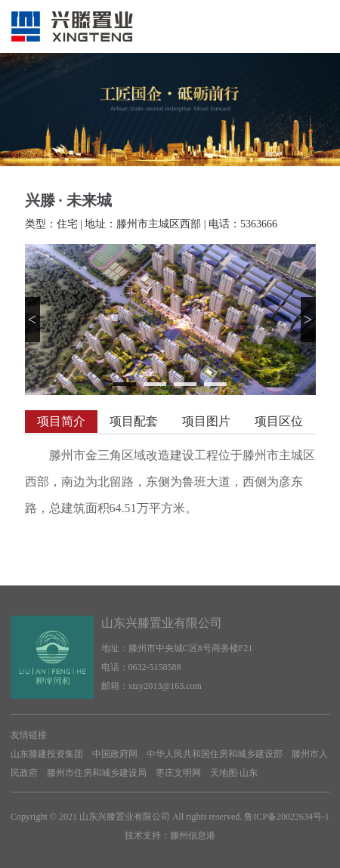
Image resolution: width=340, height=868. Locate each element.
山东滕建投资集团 (47, 754)
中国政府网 (115, 754)
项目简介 (61, 421)
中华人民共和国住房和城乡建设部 (215, 754)
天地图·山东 (234, 773)
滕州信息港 (193, 836)
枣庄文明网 (178, 773)
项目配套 (134, 421)
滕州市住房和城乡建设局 (97, 773)
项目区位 (279, 421)
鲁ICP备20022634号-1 (287, 817)
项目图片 (206, 421)
